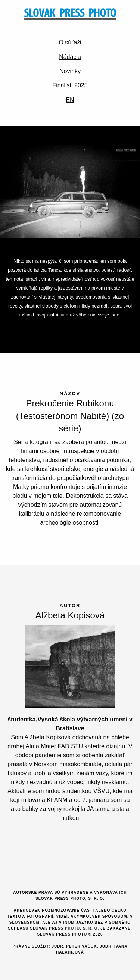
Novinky (70, 71)
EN (70, 100)
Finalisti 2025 (70, 85)
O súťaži (70, 42)
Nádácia (70, 57)
